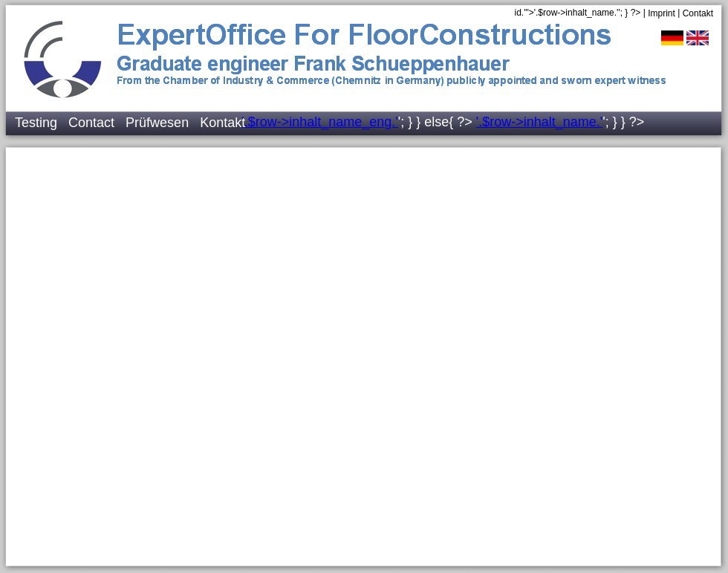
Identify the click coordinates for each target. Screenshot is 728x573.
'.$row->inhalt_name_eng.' (320, 122)
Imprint (662, 13)
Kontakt (222, 123)
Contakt (698, 13)
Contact (91, 123)
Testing (36, 123)
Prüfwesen (157, 123)
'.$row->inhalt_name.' (539, 122)
